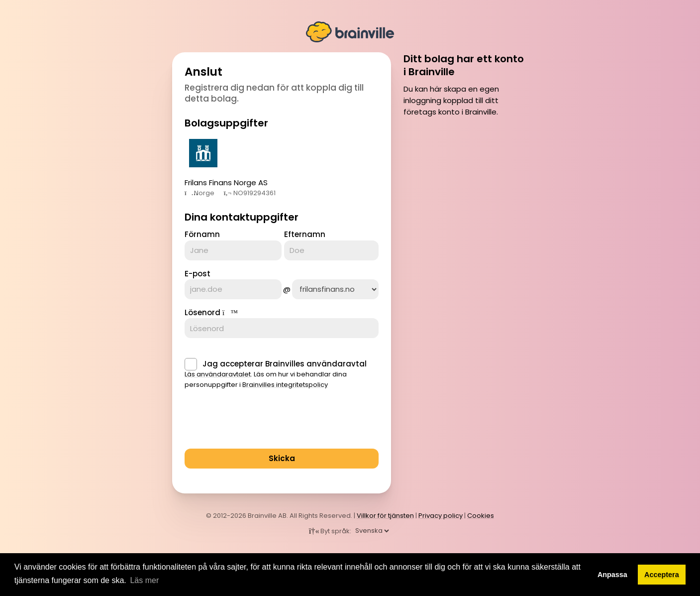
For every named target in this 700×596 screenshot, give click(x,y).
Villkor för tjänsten (385, 516)
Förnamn (202, 234)
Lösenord (202, 312)
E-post (198, 274)
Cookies (481, 516)
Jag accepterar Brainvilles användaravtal (285, 364)
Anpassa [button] (612, 575)
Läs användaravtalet (218, 374)
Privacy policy (441, 516)
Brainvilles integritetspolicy (285, 385)
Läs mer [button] (144, 580)
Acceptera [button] (662, 575)
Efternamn (305, 234)
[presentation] (260, 422)
